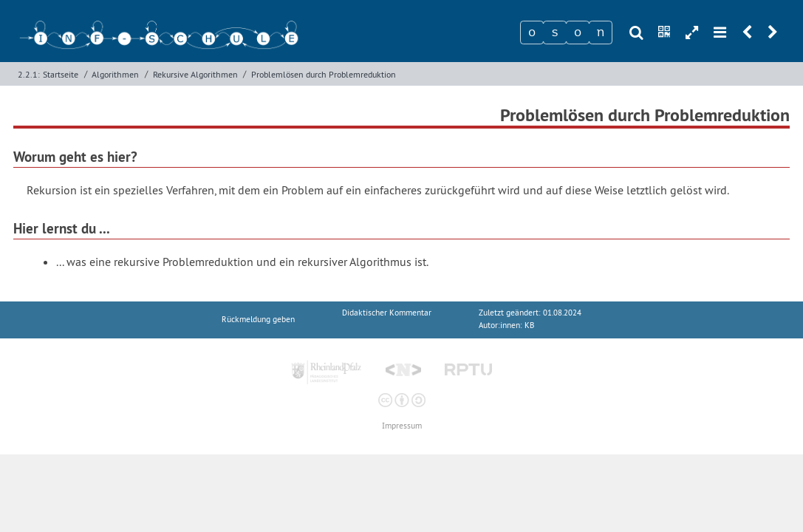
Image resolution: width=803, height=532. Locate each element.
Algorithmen (115, 74)
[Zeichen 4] (601, 33)
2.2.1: (29, 74)
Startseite (61, 74)
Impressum (402, 426)
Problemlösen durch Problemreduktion (324, 74)
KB (529, 325)
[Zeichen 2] (555, 33)
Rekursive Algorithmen (195, 74)
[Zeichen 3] (578, 33)
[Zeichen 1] (532, 33)
